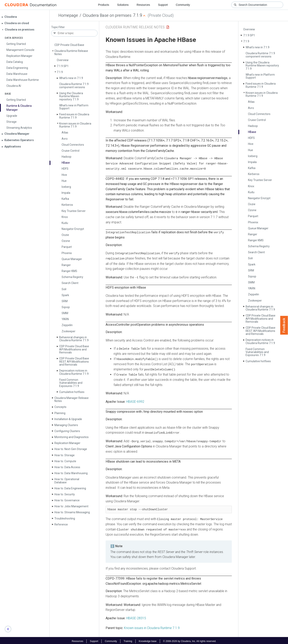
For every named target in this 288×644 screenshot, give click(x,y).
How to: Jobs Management (71, 506)
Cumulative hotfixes (72, 392)
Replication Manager (67, 443)
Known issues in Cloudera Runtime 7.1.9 (75, 125)
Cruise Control (70, 151)
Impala (66, 193)
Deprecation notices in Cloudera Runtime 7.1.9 (74, 372)
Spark (65, 295)
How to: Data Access (67, 467)
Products (103, 5)
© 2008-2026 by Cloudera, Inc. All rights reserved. (190, 640)
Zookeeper (68, 331)
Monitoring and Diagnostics (71, 437)
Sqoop (66, 307)
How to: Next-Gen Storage (71, 449)
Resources (143, 5)
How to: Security (65, 494)
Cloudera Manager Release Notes (71, 399)
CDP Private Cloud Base (69, 45)
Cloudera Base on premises (107, 15)
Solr (64, 289)
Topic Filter (58, 27)
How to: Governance (67, 500)
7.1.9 (60, 72)
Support (163, 5)
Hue (64, 181)
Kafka (65, 199)
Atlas (65, 133)
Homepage (68, 15)
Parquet (67, 247)
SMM (65, 313)
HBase (66, 163)
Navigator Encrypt (73, 229)
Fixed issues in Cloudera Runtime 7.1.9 (74, 116)
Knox (65, 217)
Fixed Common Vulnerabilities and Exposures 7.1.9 (71, 383)
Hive (64, 175)
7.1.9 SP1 (63, 66)
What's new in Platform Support (74, 107)
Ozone (66, 241)
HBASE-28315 (136, 617)
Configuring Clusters (67, 431)
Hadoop (66, 157)
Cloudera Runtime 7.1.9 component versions (74, 86)
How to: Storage (64, 455)
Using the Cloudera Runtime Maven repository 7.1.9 (71, 96)
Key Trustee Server (74, 211)
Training (128, 640)
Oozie (65, 235)
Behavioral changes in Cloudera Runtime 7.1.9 (74, 339)
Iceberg (66, 187)
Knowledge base (148, 640)
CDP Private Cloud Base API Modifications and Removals (74, 349)
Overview (63, 60)
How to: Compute (65, 461)
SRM (65, 301)
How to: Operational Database (67, 481)
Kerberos (67, 205)
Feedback (284, 325)
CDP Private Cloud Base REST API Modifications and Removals (74, 362)
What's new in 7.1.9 (71, 78)
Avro (65, 139)
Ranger (66, 265)
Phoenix (67, 253)
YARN (65, 319)
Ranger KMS (69, 271)
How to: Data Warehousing (71, 473)
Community (183, 5)
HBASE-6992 (135, 400)
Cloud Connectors (73, 145)
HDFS (65, 169)
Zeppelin (67, 325)
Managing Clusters (66, 425)
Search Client (70, 283)
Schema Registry (72, 277)
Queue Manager (72, 259)
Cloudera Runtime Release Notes (71, 52)
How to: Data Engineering (70, 488)
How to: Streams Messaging (72, 512)
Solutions (123, 5)
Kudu (65, 223)
